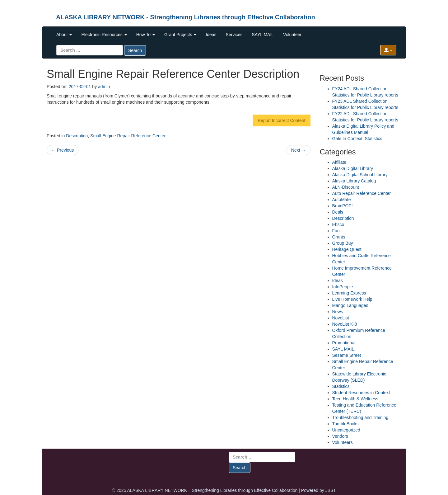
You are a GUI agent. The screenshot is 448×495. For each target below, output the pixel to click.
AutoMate (342, 200)
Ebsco (338, 224)
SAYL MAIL (263, 35)
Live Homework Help (352, 299)
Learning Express (349, 293)
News (338, 312)
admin (104, 87)
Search (135, 50)
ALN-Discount (346, 187)
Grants (339, 237)
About (64, 35)
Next (299, 150)
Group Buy (343, 243)
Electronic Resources (104, 35)
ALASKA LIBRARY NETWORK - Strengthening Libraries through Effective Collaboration (186, 17)
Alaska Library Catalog (354, 181)
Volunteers (343, 442)
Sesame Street (347, 355)
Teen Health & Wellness (355, 399)
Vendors (340, 436)
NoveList (341, 318)
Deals (338, 212)
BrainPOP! (343, 206)
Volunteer (292, 35)
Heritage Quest (347, 249)
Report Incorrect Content (281, 120)
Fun (336, 231)
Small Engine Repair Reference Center (128, 136)
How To (146, 35)
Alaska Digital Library (353, 168)
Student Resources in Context (361, 393)
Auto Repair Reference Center (362, 193)
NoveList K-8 (345, 324)
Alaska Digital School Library (360, 175)
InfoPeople (343, 287)
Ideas (211, 35)
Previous (63, 150)
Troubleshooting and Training (360, 417)
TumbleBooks (345, 424)
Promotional (344, 343)
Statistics (341, 386)
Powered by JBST (319, 490)
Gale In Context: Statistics (357, 139)
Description (77, 136)
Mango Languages (350, 305)
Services (234, 35)
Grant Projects (180, 35)
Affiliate (339, 162)
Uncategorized (346, 430)
